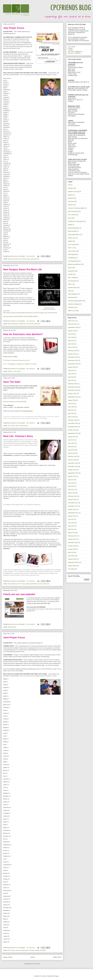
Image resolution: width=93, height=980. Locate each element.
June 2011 (71, 523)
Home (33, 957)
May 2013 (71, 447)
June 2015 (71, 374)
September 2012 (73, 473)
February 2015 (73, 384)
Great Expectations (74, 235)
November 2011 (73, 506)
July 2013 (71, 440)
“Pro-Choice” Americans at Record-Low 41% (16, 360)
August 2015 (72, 367)
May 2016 (71, 341)
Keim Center (21, 584)
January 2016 (72, 354)
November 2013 (73, 427)
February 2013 (73, 456)
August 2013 (72, 437)
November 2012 (73, 466)
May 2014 (71, 410)
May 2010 (71, 552)
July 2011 (71, 519)
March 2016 (72, 347)
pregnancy (71, 271)
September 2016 (73, 327)
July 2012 (71, 480)
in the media (30, 324)
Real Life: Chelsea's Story (18, 436)
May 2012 (71, 486)
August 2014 (72, 400)
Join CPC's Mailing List (75, 51)
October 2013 (72, 430)
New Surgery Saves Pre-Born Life (22, 269)
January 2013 (72, 460)
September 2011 (73, 513)
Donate (70, 48)
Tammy (59, 669)
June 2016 (71, 337)
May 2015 (71, 377)
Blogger (56, 976)
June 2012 (71, 483)
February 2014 (73, 420)
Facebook (41, 609)
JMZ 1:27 (71, 248)
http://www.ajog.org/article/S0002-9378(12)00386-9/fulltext (21, 316)
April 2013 (71, 450)
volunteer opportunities (75, 301)
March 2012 (72, 493)
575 (69, 185)
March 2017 (72, 321)
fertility (70, 225)
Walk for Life (72, 311)
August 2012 (72, 476)
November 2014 (73, 390)
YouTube (55, 609)
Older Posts (57, 957)
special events (35, 259)
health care (22, 324)
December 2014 (73, 387)
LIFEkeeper (72, 258)
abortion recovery (13, 259)
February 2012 (73, 496)
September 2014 (73, 397)
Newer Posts (8, 957)
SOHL (70, 284)
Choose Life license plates (76, 208)
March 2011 (72, 533)
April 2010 (71, 556)
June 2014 (71, 407)
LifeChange (72, 254)
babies (70, 195)
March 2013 (72, 453)
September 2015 (73, 364)
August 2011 (72, 516)
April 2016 (71, 344)
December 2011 (73, 503)
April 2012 (71, 490)
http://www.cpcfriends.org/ (42, 603)
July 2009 (71, 569)
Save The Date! (12, 382)
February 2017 (73, 324)
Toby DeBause (73, 294)
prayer (28, 259)
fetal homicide (72, 231)
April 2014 (71, 413)
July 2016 (71, 334)
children (70, 205)
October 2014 (72, 394)
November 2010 (73, 543)
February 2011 (73, 536)
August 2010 (72, 549)
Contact (70, 50)
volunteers (43, 950)
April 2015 (71, 380)
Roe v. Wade (72, 278)
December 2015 (73, 357)
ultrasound (37, 324)
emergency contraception (76, 221)
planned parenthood (31, 584)
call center (71, 201)
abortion (10, 371)
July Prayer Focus (14, 28)
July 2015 (71, 370)
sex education (72, 281)
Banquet (71, 198)
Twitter (47, 609)
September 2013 (73, 433)
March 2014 (72, 417)
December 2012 (73, 463)
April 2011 (71, 529)
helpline (70, 241)
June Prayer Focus (14, 637)
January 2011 (72, 539)
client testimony (12, 584)
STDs (70, 291)
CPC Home (72, 47)
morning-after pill (73, 261)
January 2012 (72, 500)
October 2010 (72, 546)
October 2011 (72, 509)
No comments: (31, 256)
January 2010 (72, 559)
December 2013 (73, 423)
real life (40, 584)
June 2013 (71, 443)
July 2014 (71, 404)
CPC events (22, 259)
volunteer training (34, 950)
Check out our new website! (19, 594)
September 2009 (73, 562)
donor (17, 426)
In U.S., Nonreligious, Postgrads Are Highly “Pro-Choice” (20, 364)
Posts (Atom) (36, 964)
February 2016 (73, 351)
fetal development (13, 324)
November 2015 (73, 360)
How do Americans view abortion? (23, 334)
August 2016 (72, 331)
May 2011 (71, 526)
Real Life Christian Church (11, 402)
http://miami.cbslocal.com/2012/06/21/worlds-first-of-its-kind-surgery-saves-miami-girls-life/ (30, 313)
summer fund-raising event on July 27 (14, 41)
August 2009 (72, 566)
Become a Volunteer (74, 53)
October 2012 (72, 470)
